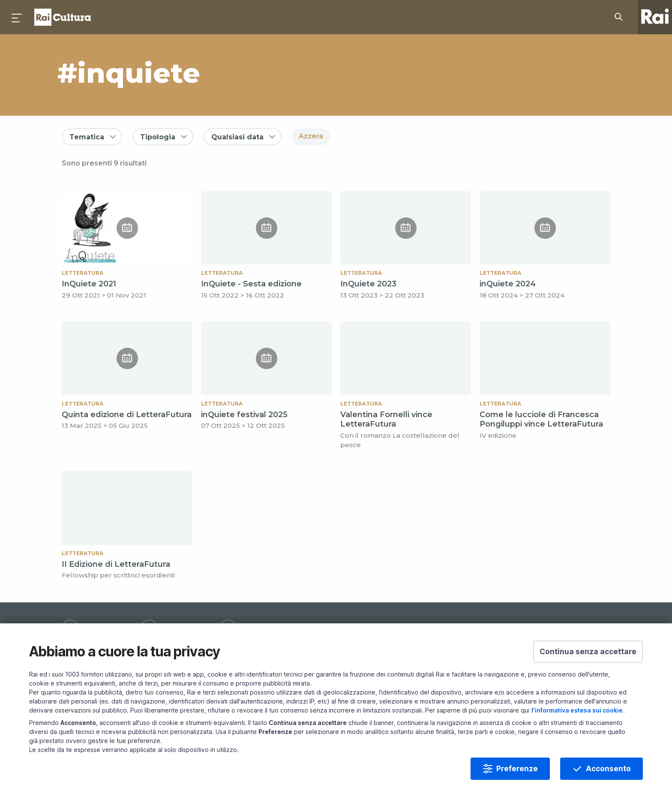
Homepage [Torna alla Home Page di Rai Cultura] (63, 17)
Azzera (311, 136)
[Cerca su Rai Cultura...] (621, 17)
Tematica (87, 137)
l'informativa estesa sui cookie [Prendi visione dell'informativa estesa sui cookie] (577, 735)
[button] (588, 677)
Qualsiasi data (237, 137)
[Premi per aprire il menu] (17, 17)
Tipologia (158, 137)
